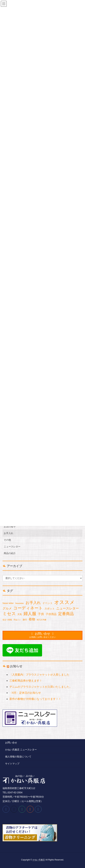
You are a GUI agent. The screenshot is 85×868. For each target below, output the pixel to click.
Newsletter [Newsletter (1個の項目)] (20, 603)
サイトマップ (12, 764)
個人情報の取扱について (18, 757)
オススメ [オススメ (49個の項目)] (64, 602)
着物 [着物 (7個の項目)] (32, 619)
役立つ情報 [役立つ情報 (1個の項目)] (7, 620)
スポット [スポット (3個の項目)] (50, 609)
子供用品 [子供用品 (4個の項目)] (51, 614)
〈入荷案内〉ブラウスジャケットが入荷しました (39, 675)
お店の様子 (10, 527)
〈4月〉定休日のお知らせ (25, 693)
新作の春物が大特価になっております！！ (35, 699)
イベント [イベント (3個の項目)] (48, 603)
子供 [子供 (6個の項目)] (41, 614)
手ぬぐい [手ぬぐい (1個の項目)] (17, 620)
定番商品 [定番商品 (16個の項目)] (66, 614)
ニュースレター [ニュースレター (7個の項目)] (68, 608)
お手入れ (9, 533)
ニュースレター (12, 547)
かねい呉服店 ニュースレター (21, 750)
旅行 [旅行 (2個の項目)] (25, 620)
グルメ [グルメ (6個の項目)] (7, 608)
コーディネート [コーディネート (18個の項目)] (28, 608)
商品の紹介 (10, 553)
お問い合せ (11, 743)
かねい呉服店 (39, 860)
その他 (7, 540)
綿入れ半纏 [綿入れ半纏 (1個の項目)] (41, 620)
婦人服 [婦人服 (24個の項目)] (30, 614)
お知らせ (16, 666)
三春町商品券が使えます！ (26, 681)
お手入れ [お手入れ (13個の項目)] (33, 603)
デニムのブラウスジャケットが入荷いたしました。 (41, 687)
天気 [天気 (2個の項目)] (20, 614)
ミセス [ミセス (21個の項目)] (9, 614)
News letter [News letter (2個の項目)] (8, 603)
